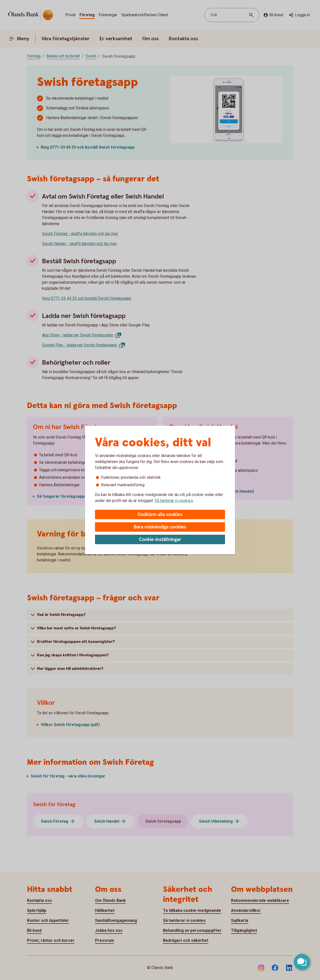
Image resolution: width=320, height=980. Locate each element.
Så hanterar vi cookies (174, 501)
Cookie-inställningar (160, 540)
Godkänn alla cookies (160, 515)
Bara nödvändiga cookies (160, 527)
